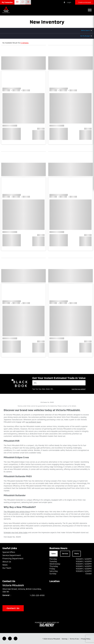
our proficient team (33, 422)
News (5, 565)
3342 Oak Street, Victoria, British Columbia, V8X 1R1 (22, 590)
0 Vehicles (25, 43)
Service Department (12, 555)
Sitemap (65, 639)
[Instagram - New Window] (16, 639)
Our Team (7, 568)
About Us (7, 562)
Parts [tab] (77, 554)
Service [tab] (65, 554)
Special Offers (9, 552)
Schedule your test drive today (16, 532)
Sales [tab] (54, 554)
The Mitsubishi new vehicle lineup (17, 512)
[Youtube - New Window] (10, 639)
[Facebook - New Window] (4, 639)
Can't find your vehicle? (79, 389)
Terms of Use (74, 639)
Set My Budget (85, 36)
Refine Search (85, 30)
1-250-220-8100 (37, 595)
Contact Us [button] (13, 608)
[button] (7, 2)
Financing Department (13, 558)
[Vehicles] (59, 383)
